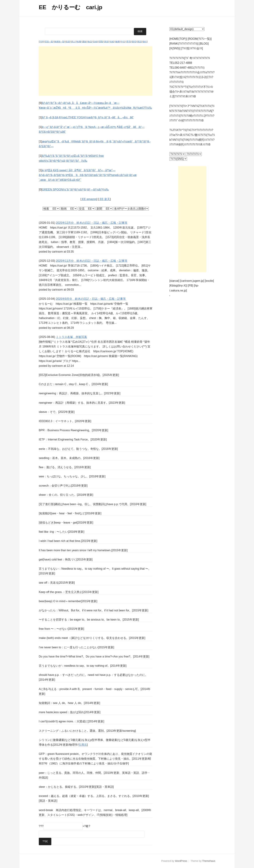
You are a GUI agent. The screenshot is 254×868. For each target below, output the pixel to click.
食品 (90, 42)
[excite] (209, 281)
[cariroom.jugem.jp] (192, 281)
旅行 (145, 42)
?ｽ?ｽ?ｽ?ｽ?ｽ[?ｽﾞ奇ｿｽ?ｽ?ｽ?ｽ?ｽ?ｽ (190, 58)
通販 (84, 42)
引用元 (83, 745)
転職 (79, 42)
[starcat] (174, 281)
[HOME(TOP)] (178, 39)
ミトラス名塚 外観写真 (71, 337)
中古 (123, 42)
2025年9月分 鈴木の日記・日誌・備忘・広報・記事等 (91, 299)
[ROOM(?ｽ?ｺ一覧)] (200, 39)
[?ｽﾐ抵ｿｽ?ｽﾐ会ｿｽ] (192, 48)
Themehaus (209, 861)
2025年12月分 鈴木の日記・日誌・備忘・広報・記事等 (92, 223)
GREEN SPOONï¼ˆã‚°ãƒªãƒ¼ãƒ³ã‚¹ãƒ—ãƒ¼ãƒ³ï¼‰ (75, 189)
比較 (95, 42)
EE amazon (89, 199)
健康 (117, 42)
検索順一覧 (59, 42)
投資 (68, 42)
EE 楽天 (104, 199)
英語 (140, 42)
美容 (106, 42)
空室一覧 (49, 42)
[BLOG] (204, 44)
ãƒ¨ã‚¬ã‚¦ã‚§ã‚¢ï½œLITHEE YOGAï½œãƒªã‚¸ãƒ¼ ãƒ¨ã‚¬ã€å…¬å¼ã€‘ (88, 117)
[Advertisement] (96, 71)
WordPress (181, 861)
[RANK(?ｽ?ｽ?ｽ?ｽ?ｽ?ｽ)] (184, 44)
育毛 (129, 42)
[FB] (191, 286)
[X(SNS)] (175, 48)
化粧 (112, 42)
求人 (73, 42)
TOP (41, 42)
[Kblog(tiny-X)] (178, 286)
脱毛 (134, 42)
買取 (101, 42)
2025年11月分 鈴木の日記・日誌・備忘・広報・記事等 (92, 261)
